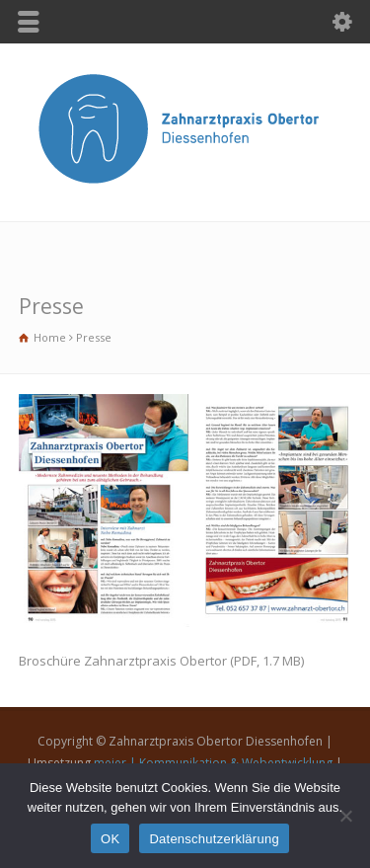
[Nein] (345, 816)
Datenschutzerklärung (214, 839)
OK (110, 839)
